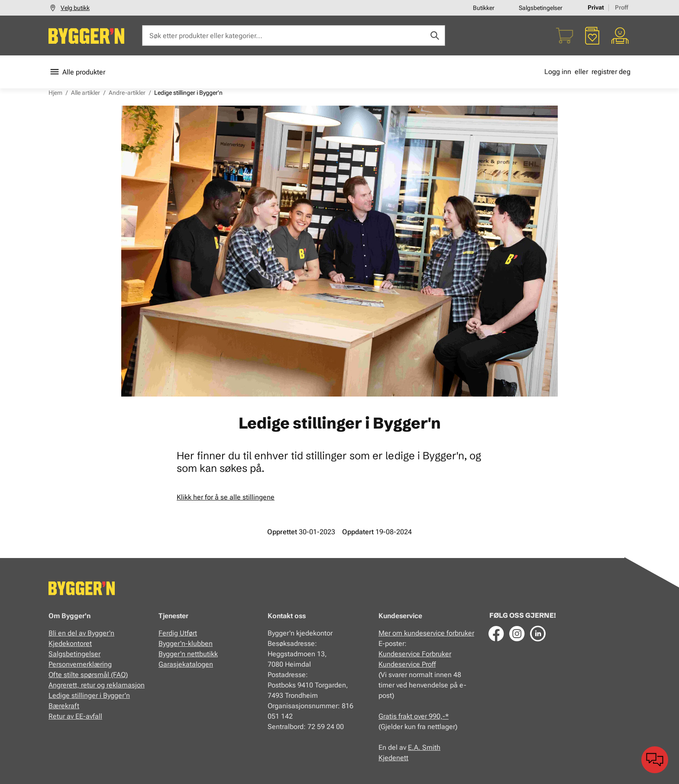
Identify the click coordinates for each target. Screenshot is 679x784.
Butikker (484, 8)
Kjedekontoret (70, 644)
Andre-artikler (127, 93)
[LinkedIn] (538, 633)
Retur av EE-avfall (75, 716)
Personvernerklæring (80, 664)
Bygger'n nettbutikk (188, 654)
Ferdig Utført (178, 633)
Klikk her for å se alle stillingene (226, 497)
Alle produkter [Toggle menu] (77, 72)
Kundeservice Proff (407, 664)
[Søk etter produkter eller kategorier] (294, 35)
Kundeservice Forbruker (415, 654)
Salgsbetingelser (541, 8)
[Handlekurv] (565, 35)
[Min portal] (620, 35)
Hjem (55, 93)
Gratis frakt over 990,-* (414, 716)
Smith (431, 747)
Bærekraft (64, 706)
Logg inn (558, 72)
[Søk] (435, 35)
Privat (596, 7)
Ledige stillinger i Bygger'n (89, 695)
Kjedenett (393, 758)
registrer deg (611, 72)
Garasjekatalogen (186, 664)
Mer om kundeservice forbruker (426, 633)
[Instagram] (517, 633)
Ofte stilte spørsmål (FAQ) (88, 675)
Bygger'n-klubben (186, 644)
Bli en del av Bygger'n (81, 633)
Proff (622, 7)
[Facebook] (496, 633)
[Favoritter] (592, 35)
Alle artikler (86, 93)
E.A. (415, 747)
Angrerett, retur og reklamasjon (97, 685)
